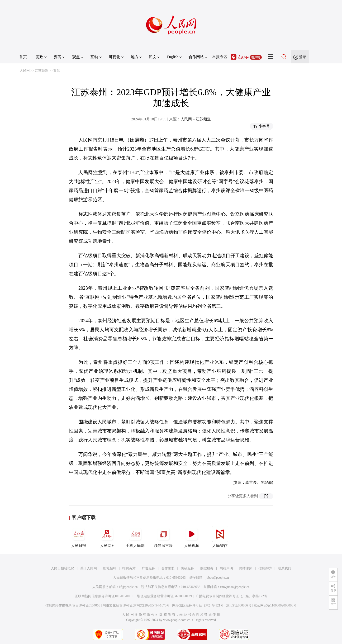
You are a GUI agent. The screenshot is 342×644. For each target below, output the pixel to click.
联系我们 (285, 568)
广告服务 (148, 568)
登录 (303, 57)
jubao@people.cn (217, 578)
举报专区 (220, 57)
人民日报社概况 (62, 568)
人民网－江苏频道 (196, 119)
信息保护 (265, 568)
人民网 (25, 71)
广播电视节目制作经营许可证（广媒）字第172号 (231, 596)
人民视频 (192, 537)
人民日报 (79, 537)
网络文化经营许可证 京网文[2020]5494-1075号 (136, 605)
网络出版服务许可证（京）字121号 (198, 605)
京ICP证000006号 (239, 605)
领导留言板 (163, 537)
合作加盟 (168, 568)
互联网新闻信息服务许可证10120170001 (104, 596)
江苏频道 (42, 71)
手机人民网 (135, 537)
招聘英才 (129, 568)
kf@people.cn (128, 587)
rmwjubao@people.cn (235, 587)
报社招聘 (110, 568)
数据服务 (207, 568)
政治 (57, 71)
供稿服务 (187, 568)
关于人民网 (89, 568)
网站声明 (226, 568)
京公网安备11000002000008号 (275, 605)
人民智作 (220, 537)
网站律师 (246, 568)
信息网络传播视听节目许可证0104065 (73, 605)
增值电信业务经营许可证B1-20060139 (164, 596)
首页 (23, 57)
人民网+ (107, 537)
